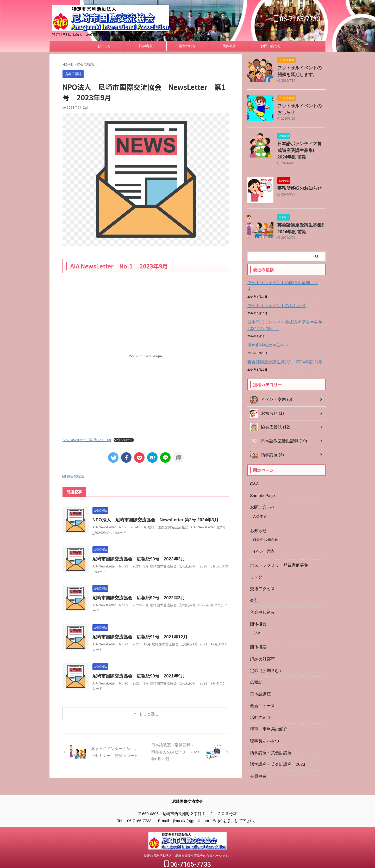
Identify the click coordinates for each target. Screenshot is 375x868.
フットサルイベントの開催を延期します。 (282, 277)
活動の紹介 (187, 46)
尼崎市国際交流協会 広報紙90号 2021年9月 (136, 675)
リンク (255, 560)
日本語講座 (259, 677)
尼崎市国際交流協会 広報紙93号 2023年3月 (136, 558)
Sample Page (261, 479)
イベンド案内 (264, 534)
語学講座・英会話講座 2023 (274, 747)
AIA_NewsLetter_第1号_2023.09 (87, 440)
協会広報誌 (75, 476)
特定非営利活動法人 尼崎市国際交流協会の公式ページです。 (187, 843)
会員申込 (257, 759)
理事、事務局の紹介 (266, 712)
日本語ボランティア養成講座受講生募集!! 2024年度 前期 (301, 147)
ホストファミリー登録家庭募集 (276, 548)
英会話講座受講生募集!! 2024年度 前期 (282, 350)
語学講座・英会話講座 (268, 736)
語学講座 (146, 46)
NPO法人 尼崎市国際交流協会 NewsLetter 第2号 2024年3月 (152, 519)
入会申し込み (261, 595)
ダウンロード (124, 440)
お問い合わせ (271, 46)
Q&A (254, 467)
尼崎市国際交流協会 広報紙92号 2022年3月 (136, 597)
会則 (254, 583)
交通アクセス (261, 572)
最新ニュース (261, 689)
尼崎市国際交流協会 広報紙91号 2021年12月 (137, 636)
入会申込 (260, 499)
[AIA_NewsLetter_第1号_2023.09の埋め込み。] (146, 356)
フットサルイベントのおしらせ (273, 294)
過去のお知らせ (265, 522)
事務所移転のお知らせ (296, 183)
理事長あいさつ (263, 724)
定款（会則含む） (265, 653)
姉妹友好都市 (261, 642)
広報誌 (255, 665)
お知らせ (104, 46)
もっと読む (149, 713)
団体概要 (229, 46)
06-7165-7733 (297, 19)
